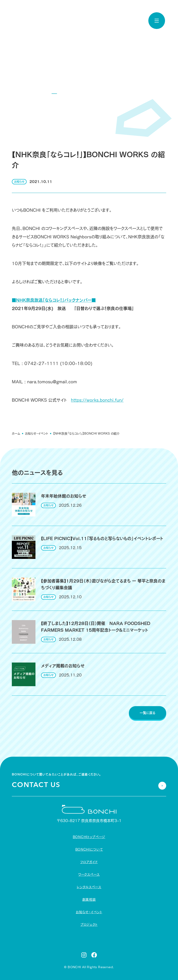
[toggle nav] (157, 21)
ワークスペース (89, 874)
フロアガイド (89, 862)
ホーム (16, 433)
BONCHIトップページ (89, 837)
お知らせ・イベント (37, 433)
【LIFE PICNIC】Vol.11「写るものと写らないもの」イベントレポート (102, 538)
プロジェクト (89, 925)
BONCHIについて (89, 849)
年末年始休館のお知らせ (64, 496)
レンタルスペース (89, 887)
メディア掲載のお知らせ (63, 666)
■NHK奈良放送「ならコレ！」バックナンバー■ (54, 300)
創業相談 (89, 900)
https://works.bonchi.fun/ (97, 400)
